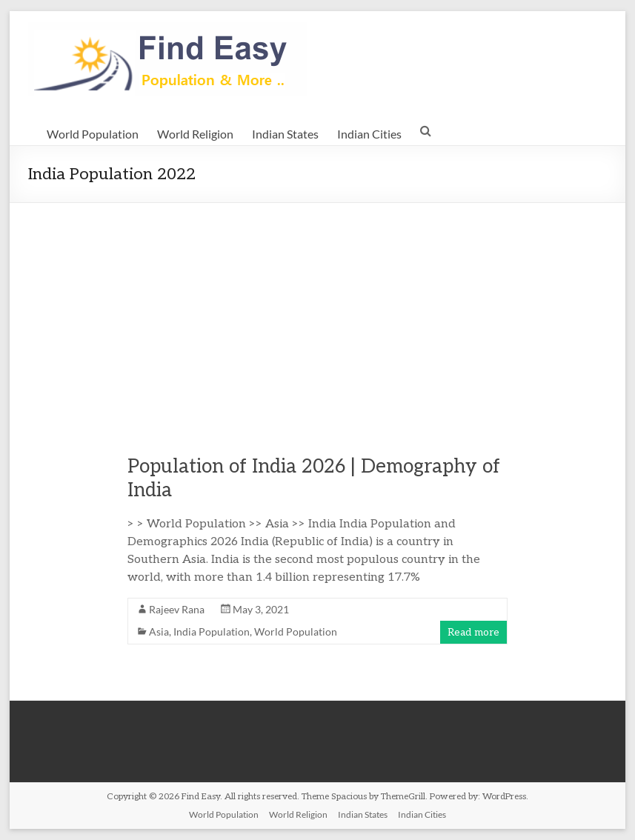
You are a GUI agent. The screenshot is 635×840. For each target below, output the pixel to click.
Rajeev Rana (177, 609)
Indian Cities (369, 134)
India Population (212, 631)
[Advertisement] (317, 314)
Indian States (285, 134)
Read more (473, 632)
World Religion (195, 134)
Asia (159, 631)
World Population (93, 134)
